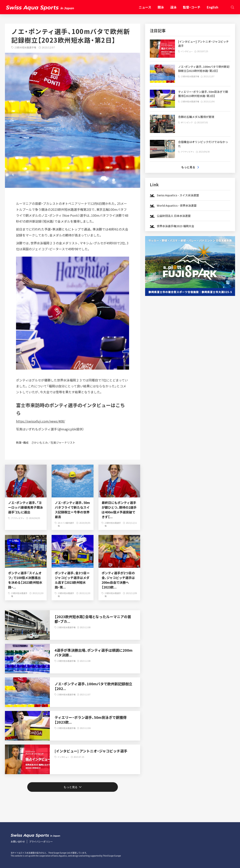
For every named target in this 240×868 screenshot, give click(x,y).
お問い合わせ (18, 841)
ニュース (145, 7)
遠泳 (173, 7)
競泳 (161, 7)
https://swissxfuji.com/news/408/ (41, 421)
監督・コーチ (192, 7)
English (213, 7)
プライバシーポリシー (41, 841)
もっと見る (71, 787)
